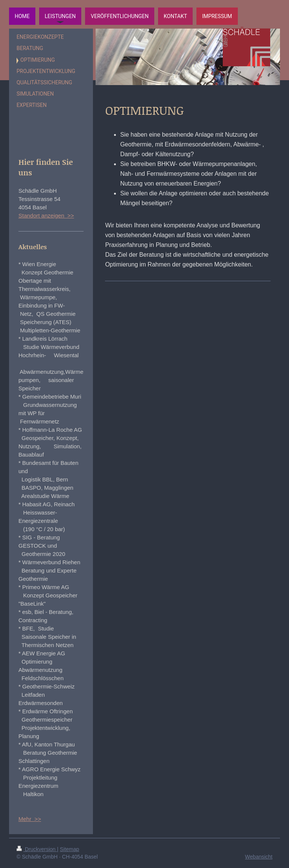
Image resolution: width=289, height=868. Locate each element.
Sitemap (69, 849)
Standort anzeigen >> (46, 215)
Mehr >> (30, 819)
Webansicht (259, 857)
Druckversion (37, 849)
